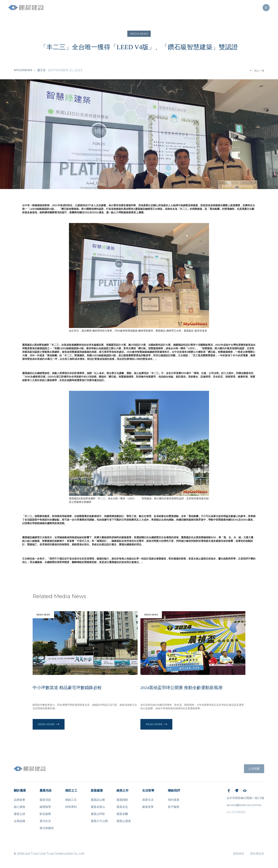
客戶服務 (174, 807)
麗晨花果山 (98, 807)
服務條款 (239, 854)
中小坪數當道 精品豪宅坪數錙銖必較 (67, 688)
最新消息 (45, 800)
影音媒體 (45, 814)
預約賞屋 (174, 800)
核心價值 (20, 807)
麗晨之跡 (20, 814)
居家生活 (148, 800)
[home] (26, 8)
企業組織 (20, 821)
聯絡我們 (174, 791)
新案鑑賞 (97, 791)
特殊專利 (71, 807)
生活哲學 (148, 791)
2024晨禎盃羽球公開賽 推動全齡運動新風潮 (181, 688)
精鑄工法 (71, 800)
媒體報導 (45, 807)
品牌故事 (20, 800)
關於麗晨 (20, 791)
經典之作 (123, 791)
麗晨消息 (46, 791)
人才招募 (254, 769)
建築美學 (148, 807)
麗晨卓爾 (122, 814)
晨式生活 (45, 821)
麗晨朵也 (122, 807)
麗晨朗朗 (122, 800)
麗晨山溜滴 (124, 821)
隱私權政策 (257, 854)
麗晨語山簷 (98, 800)
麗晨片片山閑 (99, 821)
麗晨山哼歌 (98, 814)
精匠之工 (71, 791)
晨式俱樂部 (47, 828)
